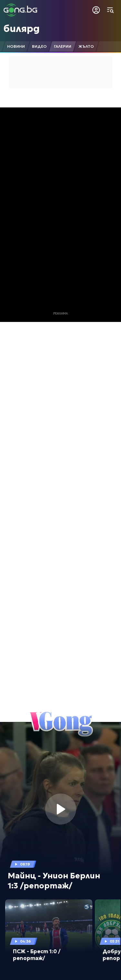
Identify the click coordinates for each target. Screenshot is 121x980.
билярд (22, 29)
